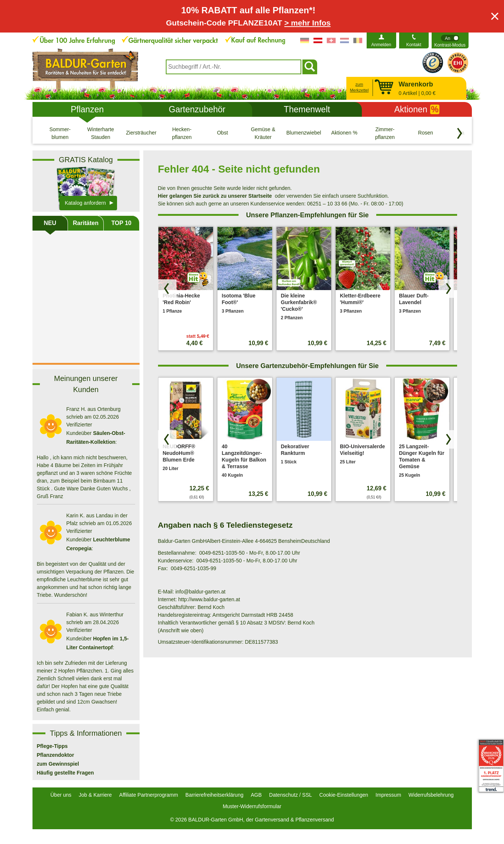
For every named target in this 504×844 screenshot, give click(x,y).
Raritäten (85, 223)
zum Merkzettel (359, 87)
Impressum (388, 795)
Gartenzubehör (197, 109)
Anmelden (381, 45)
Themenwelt (307, 109)
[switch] (450, 40)
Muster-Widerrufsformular (252, 806)
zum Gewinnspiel (58, 764)
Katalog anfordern (85, 203)
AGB (256, 795)
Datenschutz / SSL (291, 795)
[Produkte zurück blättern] (167, 289)
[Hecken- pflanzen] (182, 133)
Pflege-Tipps (52, 746)
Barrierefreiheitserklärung (214, 795)
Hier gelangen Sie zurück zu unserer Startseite (215, 196)
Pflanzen (87, 109)
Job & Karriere (95, 795)
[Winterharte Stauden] (101, 133)
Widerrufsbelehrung (431, 795)
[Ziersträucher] (141, 133)
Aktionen (417, 109)
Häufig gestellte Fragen (66, 773)
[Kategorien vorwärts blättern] (460, 133)
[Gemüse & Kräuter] (263, 133)
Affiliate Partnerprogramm (149, 795)
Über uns (61, 795)
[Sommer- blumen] (60, 133)
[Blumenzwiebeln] (304, 133)
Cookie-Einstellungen (344, 795)
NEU (50, 223)
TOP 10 (121, 223)
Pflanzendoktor (56, 755)
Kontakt (414, 45)
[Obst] (223, 133)
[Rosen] (426, 133)
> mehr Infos (307, 23)
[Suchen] (310, 67)
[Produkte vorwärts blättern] (448, 289)
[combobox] (234, 67)
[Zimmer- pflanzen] (385, 133)
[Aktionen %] (344, 133)
